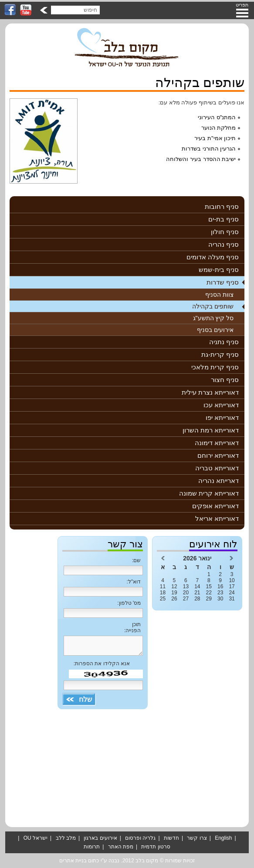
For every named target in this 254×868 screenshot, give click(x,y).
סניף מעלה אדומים (213, 257)
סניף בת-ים (224, 219)
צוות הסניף (219, 295)
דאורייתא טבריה (217, 468)
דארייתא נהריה (218, 481)
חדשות (171, 838)
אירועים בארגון (100, 838)
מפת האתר (121, 847)
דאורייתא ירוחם (218, 455)
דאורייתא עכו (221, 405)
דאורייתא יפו (222, 417)
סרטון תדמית (156, 847)
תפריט (242, 5)
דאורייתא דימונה (217, 443)
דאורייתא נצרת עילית (210, 392)
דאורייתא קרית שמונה (209, 493)
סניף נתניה (224, 342)
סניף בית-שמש (219, 270)
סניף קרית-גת (220, 354)
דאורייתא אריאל (217, 518)
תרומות (92, 847)
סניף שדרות (223, 282)
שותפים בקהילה (213, 306)
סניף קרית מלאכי (215, 367)
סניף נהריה (224, 244)
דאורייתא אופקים (215, 506)
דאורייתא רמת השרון (211, 430)
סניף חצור (225, 380)
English (223, 838)
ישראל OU (36, 838)
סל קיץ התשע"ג (213, 318)
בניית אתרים (73, 861)
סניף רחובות (222, 206)
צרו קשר (197, 838)
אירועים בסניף (215, 330)
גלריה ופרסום (140, 838)
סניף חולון (225, 232)
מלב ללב (66, 838)
